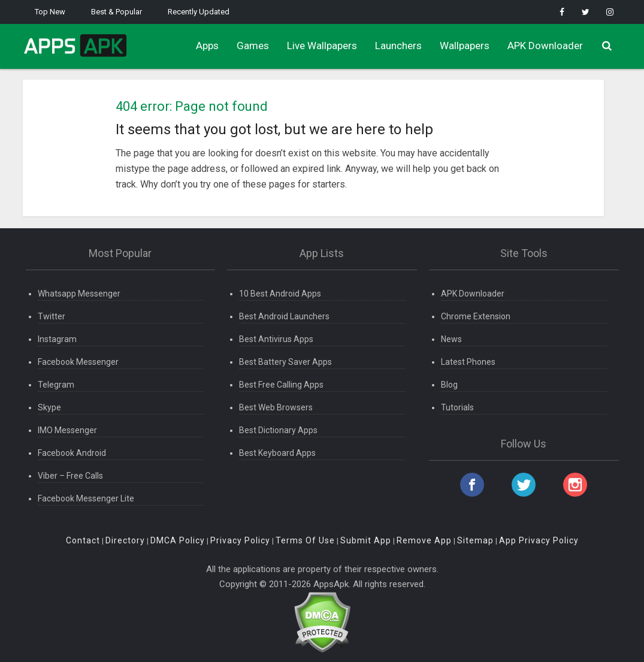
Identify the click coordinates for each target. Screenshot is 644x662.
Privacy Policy (240, 540)
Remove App (424, 540)
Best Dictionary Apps (278, 430)
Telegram (56, 385)
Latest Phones (468, 362)
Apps (207, 46)
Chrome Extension (476, 316)
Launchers (398, 46)
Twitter (52, 316)
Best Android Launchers (284, 316)
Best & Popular (117, 12)
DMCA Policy (178, 540)
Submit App (366, 540)
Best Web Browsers (276, 407)
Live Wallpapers (322, 46)
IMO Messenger (67, 430)
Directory (125, 540)
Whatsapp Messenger (79, 294)
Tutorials (457, 407)
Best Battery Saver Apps (285, 362)
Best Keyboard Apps (277, 453)
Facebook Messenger (78, 362)
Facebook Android (72, 453)
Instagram (57, 339)
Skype (49, 407)
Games (253, 46)
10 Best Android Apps (280, 294)
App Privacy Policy (539, 540)
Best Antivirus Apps (276, 339)
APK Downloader (545, 46)
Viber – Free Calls (70, 476)
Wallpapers (465, 46)
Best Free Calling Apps (281, 385)
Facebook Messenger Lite (86, 498)
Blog (449, 385)
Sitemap (475, 540)
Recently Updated (199, 12)
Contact (83, 540)
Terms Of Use (305, 540)
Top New (50, 12)
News (451, 339)
